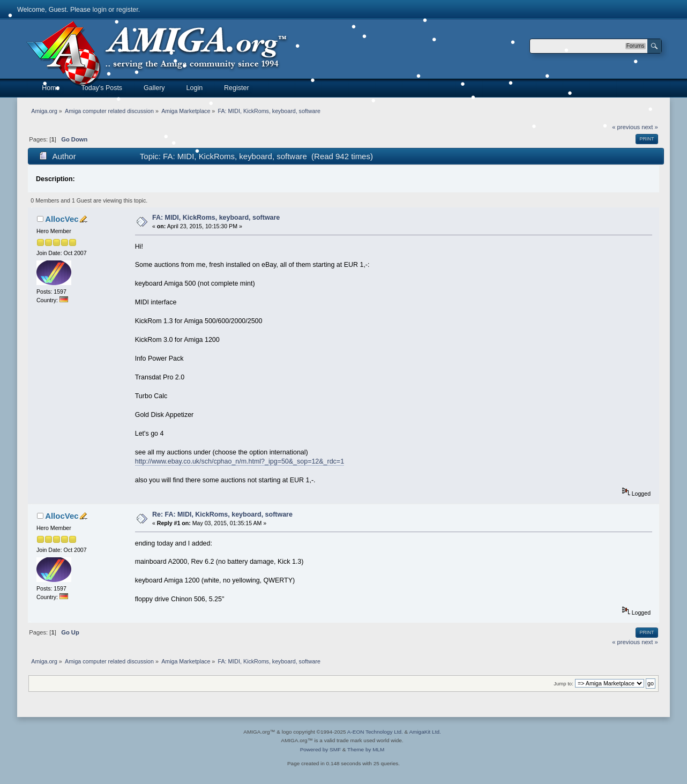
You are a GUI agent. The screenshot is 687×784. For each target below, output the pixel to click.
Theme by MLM (366, 749)
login (100, 10)
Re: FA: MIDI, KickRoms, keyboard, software (222, 514)
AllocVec (62, 219)
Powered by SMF (320, 749)
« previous (626, 127)
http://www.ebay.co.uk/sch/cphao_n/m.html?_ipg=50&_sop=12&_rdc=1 (240, 461)
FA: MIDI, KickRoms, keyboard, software (216, 218)
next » (650, 127)
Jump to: (563, 684)
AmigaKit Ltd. (425, 732)
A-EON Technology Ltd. (375, 732)
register (127, 10)
